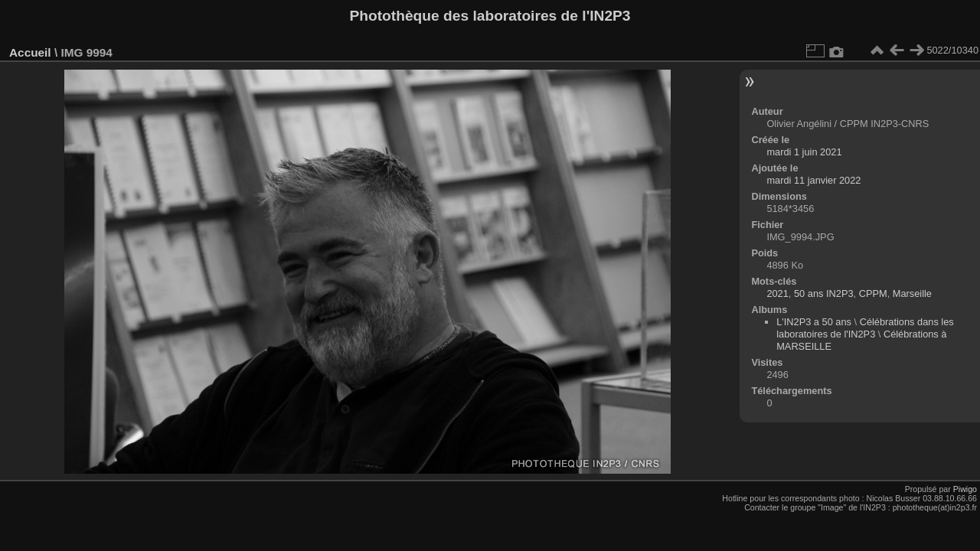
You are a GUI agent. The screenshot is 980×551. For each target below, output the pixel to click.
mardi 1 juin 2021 (804, 152)
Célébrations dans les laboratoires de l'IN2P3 (865, 328)
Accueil (30, 52)
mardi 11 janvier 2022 (813, 180)
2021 (777, 293)
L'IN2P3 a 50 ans (814, 322)
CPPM (873, 293)
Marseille (912, 293)
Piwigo (965, 489)
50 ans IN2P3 (824, 293)
